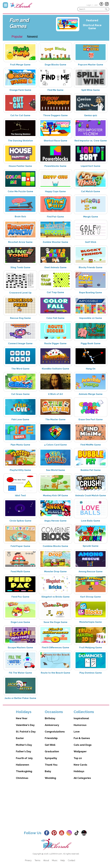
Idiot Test (20, 495)
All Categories (82, 778)
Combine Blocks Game (55, 546)
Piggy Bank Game (91, 343)
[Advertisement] (56, 807)
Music (55, 860)
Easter (20, 738)
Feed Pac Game (20, 597)
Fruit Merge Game (20, 65)
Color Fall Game (55, 318)
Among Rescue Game (91, 572)
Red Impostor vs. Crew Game (91, 141)
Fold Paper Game (20, 546)
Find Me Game (55, 90)
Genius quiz (91, 115)
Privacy (28, 860)
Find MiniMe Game (91, 445)
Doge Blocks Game (55, 65)
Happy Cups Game (55, 191)
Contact (71, 860)
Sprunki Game (91, 546)
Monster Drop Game (55, 572)
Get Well (50, 745)
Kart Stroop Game (91, 597)
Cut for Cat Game (20, 115)
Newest (32, 37)
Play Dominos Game (91, 673)
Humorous (80, 725)
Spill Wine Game (91, 90)
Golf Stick (91, 242)
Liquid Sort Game (91, 166)
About (46, 860)
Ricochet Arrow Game (20, 242)
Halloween (22, 765)
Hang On (91, 369)
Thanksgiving (24, 771)
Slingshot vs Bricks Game (55, 597)
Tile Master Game (55, 419)
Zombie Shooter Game (55, 242)
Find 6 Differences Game (55, 648)
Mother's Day (24, 745)
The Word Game (20, 369)
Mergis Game (91, 217)
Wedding (50, 778)
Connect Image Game (20, 343)
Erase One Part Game (91, 419)
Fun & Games (82, 738)
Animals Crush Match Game (91, 495)
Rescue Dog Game (20, 318)
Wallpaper (80, 751)
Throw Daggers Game (55, 115)
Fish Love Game (20, 419)
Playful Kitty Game (20, 470)
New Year (22, 718)
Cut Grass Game (20, 394)
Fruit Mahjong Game (91, 648)
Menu (5, 5)
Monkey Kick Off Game (55, 495)
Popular (17, 37)
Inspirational (81, 718)
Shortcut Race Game (92, 27)
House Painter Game (20, 166)
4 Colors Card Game (55, 445)
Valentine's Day (25, 725)
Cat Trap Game (55, 292)
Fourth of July (24, 758)
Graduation (52, 751)
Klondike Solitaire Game (55, 369)
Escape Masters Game (20, 648)
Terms (37, 860)
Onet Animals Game (55, 267)
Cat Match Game (91, 191)
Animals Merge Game (91, 394)
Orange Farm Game (20, 90)
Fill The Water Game (20, 673)
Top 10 (78, 758)
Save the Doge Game (55, 622)
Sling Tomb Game (20, 267)
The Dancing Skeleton (20, 141)
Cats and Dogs (83, 745)
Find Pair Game (55, 217)
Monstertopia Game (91, 622)
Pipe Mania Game (20, 445)
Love (77, 732)
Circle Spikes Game (20, 521)
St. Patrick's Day (26, 732)
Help (63, 860)
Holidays (79, 771)
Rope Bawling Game (91, 293)
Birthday (50, 718)
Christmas (22, 778)
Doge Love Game (20, 622)
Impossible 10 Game (91, 318)
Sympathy (51, 758)
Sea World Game (55, 470)
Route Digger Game (55, 343)
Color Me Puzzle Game (20, 191)
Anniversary (52, 725)
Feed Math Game (20, 572)
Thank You (51, 765)
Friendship (51, 738)
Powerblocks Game (55, 166)
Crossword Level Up (20, 293)
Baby (48, 771)
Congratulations (55, 732)
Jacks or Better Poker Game (20, 698)
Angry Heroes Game (55, 521)
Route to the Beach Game (55, 673)
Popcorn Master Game (91, 65)
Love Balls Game (91, 521)
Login (89, 5)
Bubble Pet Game (91, 470)
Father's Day (23, 751)
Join (96, 5)
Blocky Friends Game (91, 267)
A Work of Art (55, 394)
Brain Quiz (20, 217)
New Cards (80, 765)
